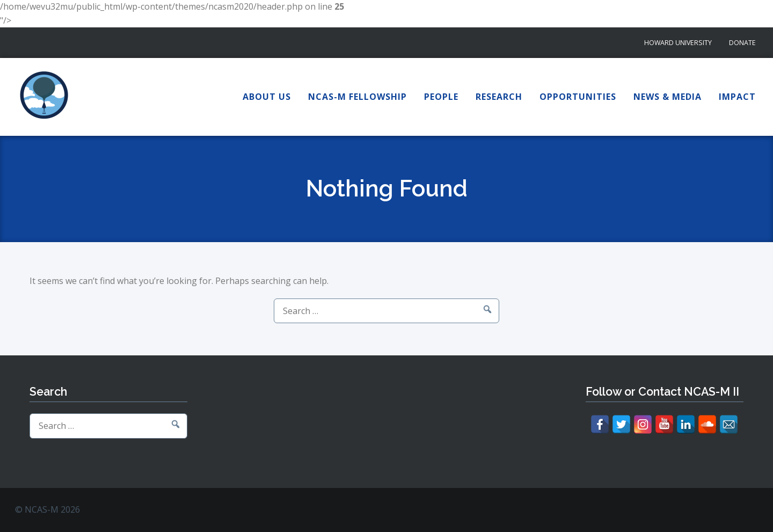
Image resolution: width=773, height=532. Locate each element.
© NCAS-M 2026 (48, 509)
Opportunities (578, 97)
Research (499, 97)
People (441, 97)
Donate (742, 43)
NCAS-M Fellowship (358, 97)
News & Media (668, 97)
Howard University (678, 43)
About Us (267, 97)
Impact (737, 97)
